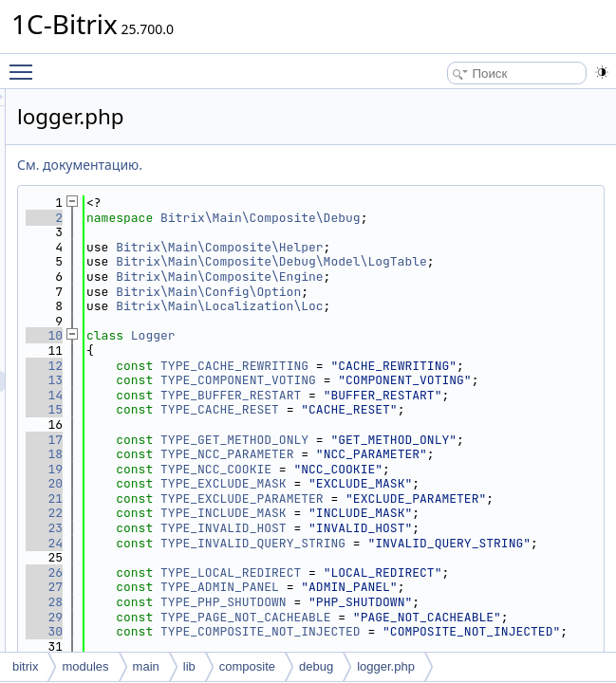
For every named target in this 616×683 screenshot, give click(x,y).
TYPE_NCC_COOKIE (453, 587)
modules (85, 666)
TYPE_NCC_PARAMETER (464, 557)
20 (281, 617)
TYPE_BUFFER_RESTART (468, 454)
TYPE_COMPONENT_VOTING (476, 425)
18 (281, 557)
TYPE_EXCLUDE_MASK (461, 617)
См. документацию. (317, 165)
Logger (391, 366)
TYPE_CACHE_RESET (457, 483)
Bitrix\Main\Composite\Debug (457, 225)
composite (247, 666)
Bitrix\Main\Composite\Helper (457, 261)
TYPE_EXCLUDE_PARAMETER (479, 646)
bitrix (25, 666)
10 (281, 366)
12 (281, 395)
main (146, 666)
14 (281, 454)
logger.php (386, 666)
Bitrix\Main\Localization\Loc (457, 335)
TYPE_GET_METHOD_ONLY (472, 528)
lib (189, 666)
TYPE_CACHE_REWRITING (472, 395)
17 (281, 528)
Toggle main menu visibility (26, 64)
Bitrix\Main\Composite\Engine (457, 306)
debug (316, 666)
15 (281, 483)
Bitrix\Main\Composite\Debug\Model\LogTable (457, 284)
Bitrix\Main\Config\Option (446, 321)
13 (281, 425)
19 (281, 587)
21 (281, 646)
